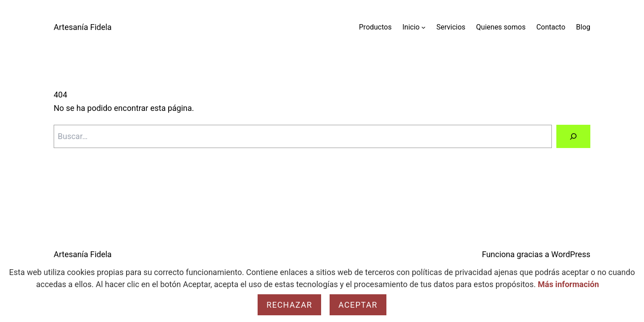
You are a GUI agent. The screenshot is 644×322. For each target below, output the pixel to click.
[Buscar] (573, 136)
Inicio (411, 27)
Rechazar (289, 305)
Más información (569, 284)
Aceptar (358, 305)
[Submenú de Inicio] (424, 27)
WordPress (571, 254)
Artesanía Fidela (83, 27)
